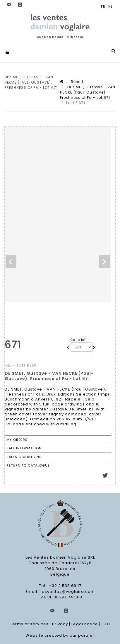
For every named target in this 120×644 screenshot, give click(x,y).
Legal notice (85, 624)
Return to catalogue (28, 465)
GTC (106, 624)
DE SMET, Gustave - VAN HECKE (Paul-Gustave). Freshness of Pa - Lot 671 (88, 92)
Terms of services (29, 624)
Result (77, 82)
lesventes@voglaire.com (68, 592)
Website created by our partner (60, 635)
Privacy (60, 624)
